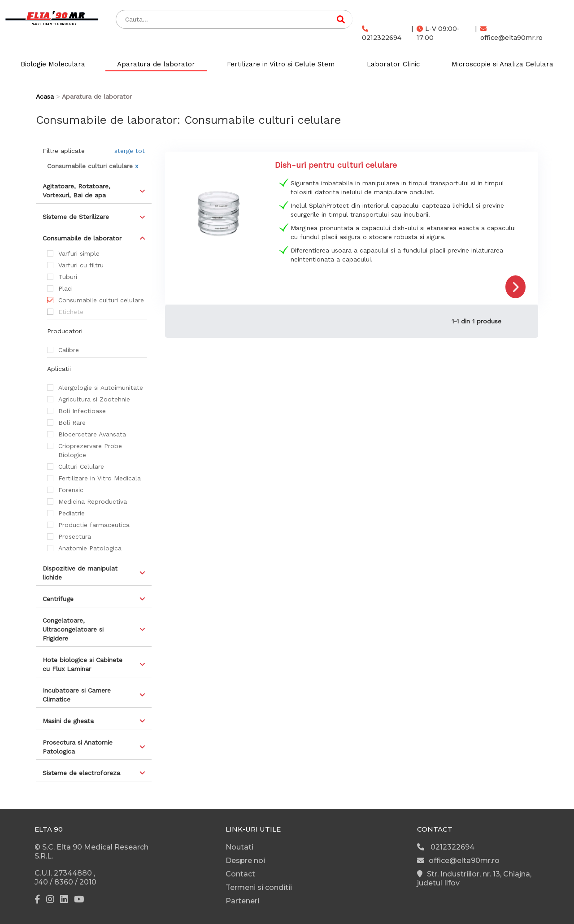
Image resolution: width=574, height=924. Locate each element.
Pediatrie (72, 513)
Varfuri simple (79, 253)
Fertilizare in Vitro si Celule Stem (281, 64)
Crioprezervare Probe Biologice (90, 450)
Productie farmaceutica (94, 525)
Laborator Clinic (393, 64)
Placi (65, 288)
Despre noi (245, 861)
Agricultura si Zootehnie (94, 399)
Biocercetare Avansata (92, 434)
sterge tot (130, 151)
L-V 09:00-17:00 (438, 33)
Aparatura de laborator (156, 64)
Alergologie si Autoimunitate (101, 388)
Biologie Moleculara (53, 64)
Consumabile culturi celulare (101, 300)
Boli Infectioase (82, 411)
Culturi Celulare (81, 466)
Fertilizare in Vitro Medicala (100, 478)
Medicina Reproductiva (93, 501)
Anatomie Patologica (90, 548)
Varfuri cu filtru (81, 265)
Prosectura (75, 536)
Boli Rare (72, 423)
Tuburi (68, 277)
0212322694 (382, 34)
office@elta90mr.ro (511, 34)
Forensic (71, 490)
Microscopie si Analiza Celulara (502, 64)
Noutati (239, 847)
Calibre (69, 350)
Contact (240, 874)
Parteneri (242, 901)
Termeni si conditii (259, 887)
